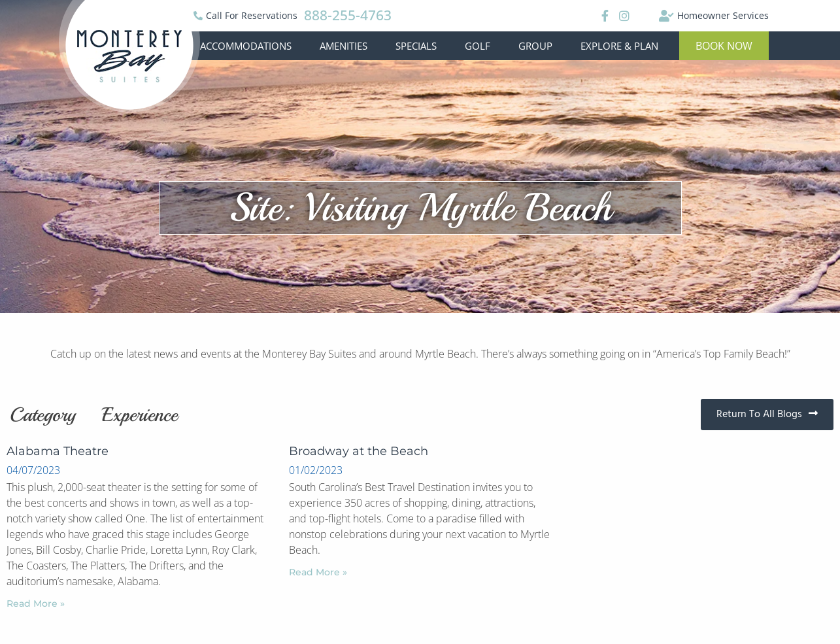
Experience (140, 415)
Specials (416, 46)
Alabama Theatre (58, 451)
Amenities (344, 46)
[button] (724, 46)
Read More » (36, 603)
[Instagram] (624, 16)
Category (43, 415)
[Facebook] (603, 16)
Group (535, 46)
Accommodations (246, 46)
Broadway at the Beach (359, 451)
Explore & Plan (619, 46)
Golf (478, 46)
